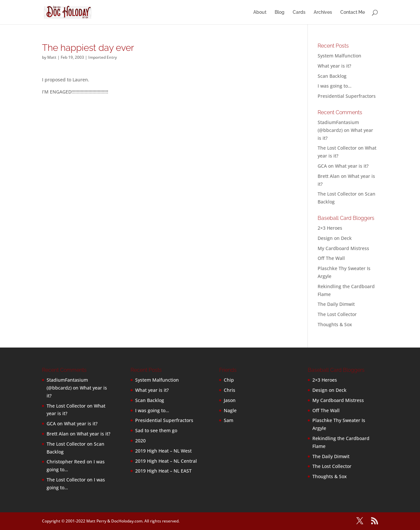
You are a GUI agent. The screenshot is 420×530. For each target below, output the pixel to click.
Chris (230, 390)
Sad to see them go (156, 430)
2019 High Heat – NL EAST (163, 471)
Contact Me (353, 12)
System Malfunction (339, 56)
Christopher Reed (66, 462)
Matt (52, 57)
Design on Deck (335, 238)
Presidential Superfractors (347, 96)
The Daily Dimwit (336, 304)
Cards (299, 12)
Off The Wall (331, 258)
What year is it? (334, 66)
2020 (140, 441)
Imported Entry (103, 57)
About (260, 12)
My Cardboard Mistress (343, 248)
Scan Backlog (332, 76)
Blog (280, 12)
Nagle (230, 410)
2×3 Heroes (330, 228)
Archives (323, 12)
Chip (229, 380)
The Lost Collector (337, 314)
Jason (230, 400)
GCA (322, 166)
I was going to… (335, 86)
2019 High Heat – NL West (163, 451)
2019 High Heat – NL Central (166, 461)
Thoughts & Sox (335, 324)
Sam (229, 420)
